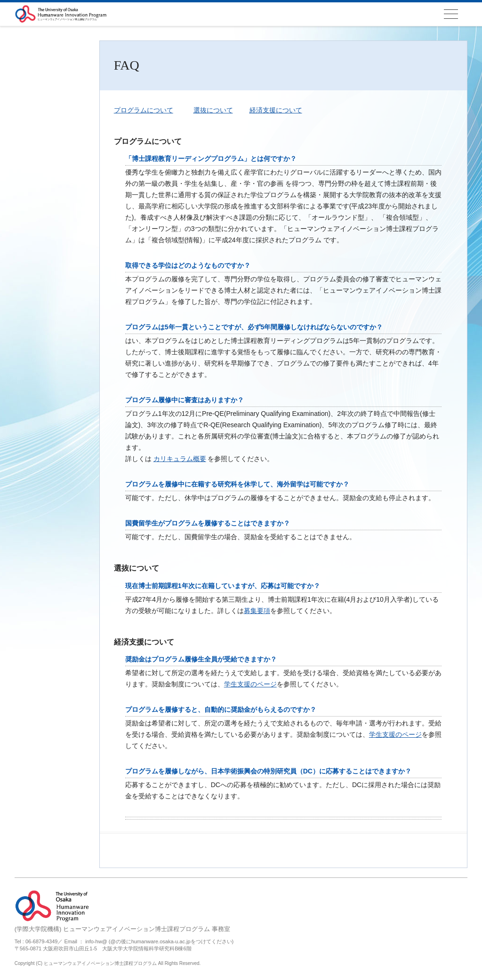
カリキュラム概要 (180, 459)
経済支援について (276, 110)
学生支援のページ (250, 684)
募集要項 (257, 611)
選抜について (213, 110)
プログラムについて (144, 110)
